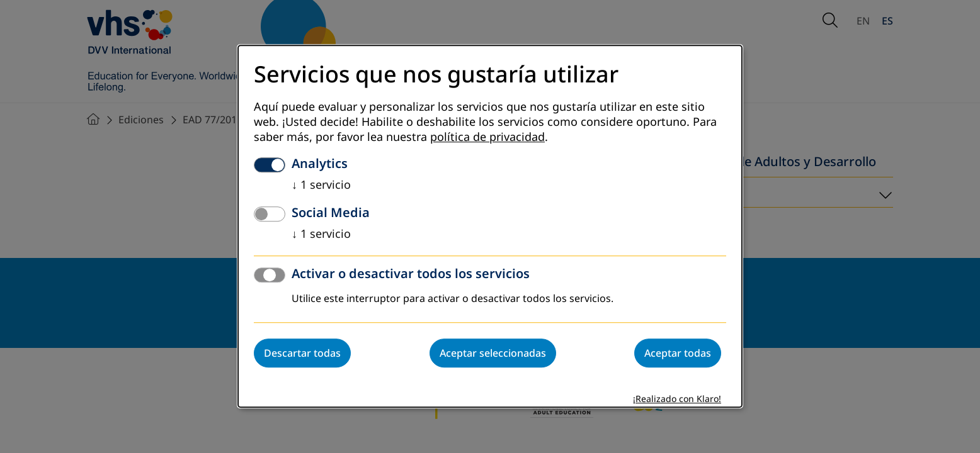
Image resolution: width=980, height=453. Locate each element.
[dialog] (490, 226)
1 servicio (321, 186)
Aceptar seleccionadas (493, 354)
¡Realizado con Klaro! (677, 400)
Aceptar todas (678, 354)
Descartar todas (302, 354)
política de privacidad (487, 138)
